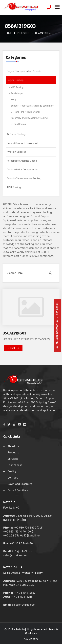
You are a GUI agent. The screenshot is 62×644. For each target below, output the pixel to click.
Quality (12, 471)
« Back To (13, 348)
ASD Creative (31, 639)
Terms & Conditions (18, 490)
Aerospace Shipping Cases (22, 161)
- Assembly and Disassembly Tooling (28, 118)
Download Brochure (20, 484)
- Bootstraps (16, 94)
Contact (13, 478)
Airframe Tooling (16, 134)
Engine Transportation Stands (24, 71)
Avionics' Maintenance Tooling (24, 178)
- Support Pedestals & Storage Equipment (32, 106)
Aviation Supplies (16, 152)
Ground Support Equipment (22, 143)
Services (13, 459)
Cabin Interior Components (22, 170)
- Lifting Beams (17, 124)
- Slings (13, 100)
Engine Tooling (15, 80)
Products (13, 453)
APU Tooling (14, 187)
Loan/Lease (15, 465)
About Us (13, 446)
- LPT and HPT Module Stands (25, 112)
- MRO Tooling (16, 87)
